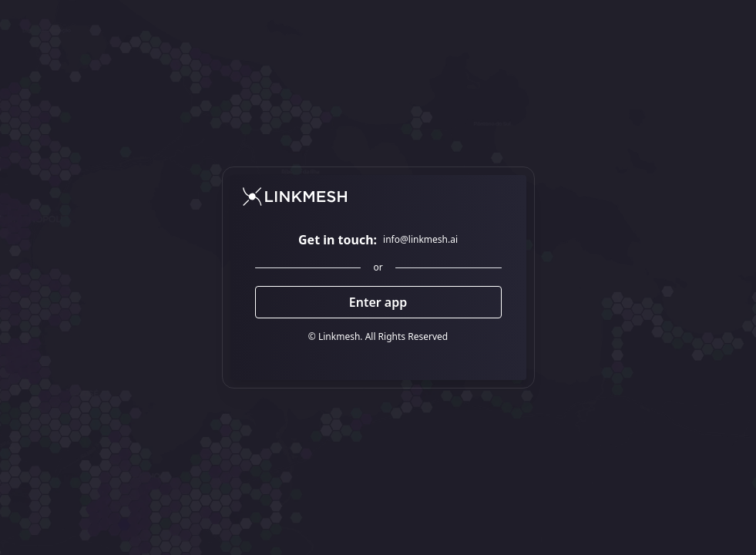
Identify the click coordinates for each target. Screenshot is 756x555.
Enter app (378, 302)
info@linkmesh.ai (420, 240)
